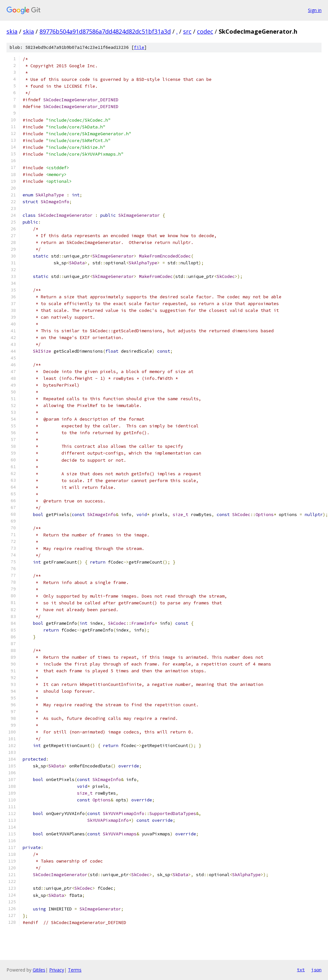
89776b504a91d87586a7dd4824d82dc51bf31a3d (105, 31)
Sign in (315, 10)
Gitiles (39, 970)
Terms (75, 970)
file (139, 47)
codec (205, 31)
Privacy (57, 970)
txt (301, 970)
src (187, 31)
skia (12, 31)
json (316, 970)
